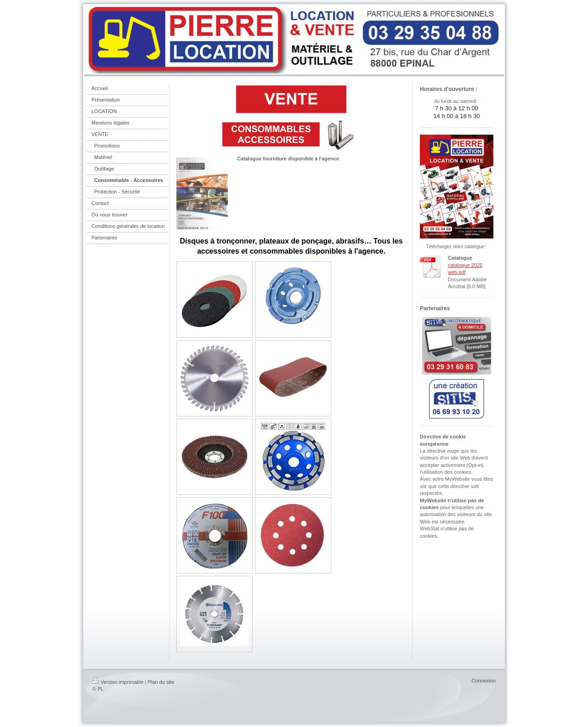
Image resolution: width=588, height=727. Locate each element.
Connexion (483, 681)
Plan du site (161, 682)
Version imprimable (118, 682)
